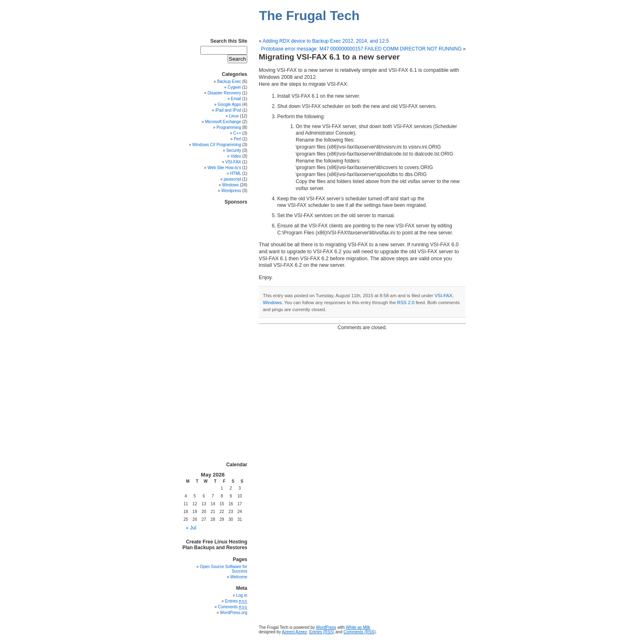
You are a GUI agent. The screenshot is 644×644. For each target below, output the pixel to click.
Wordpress (231, 191)
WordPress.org (233, 613)
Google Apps (229, 104)
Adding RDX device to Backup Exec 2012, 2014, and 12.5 (326, 41)
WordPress (326, 627)
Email (236, 99)
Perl (237, 139)
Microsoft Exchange (223, 122)
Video (236, 156)
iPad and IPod (228, 110)
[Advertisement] (223, 328)
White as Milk (358, 627)
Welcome (239, 577)
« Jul (191, 528)
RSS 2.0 (406, 303)
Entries (236, 601)
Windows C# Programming (217, 145)
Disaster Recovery (224, 93)
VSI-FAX (443, 296)
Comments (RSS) (359, 632)
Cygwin (234, 87)
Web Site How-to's (224, 168)
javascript (232, 179)
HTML (236, 173)
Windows (272, 303)
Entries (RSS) (322, 632)
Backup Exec (229, 81)
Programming (229, 127)
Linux (234, 116)
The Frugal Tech (309, 16)
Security (234, 150)
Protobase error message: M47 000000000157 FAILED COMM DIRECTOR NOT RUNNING (361, 49)
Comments (232, 607)
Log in (242, 595)
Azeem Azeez (294, 632)
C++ (237, 133)
